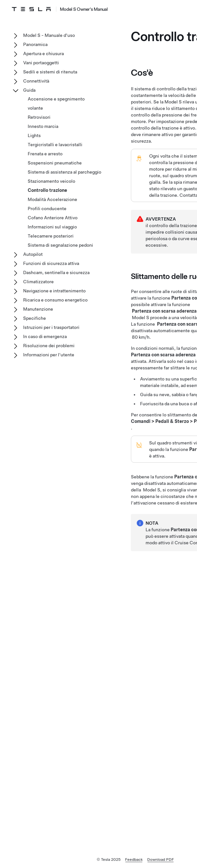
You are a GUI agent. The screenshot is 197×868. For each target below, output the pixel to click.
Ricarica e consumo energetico (55, 300)
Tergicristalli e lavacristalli (55, 145)
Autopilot (33, 254)
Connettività (36, 81)
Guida (29, 90)
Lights (34, 135)
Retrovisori (39, 117)
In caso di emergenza (45, 336)
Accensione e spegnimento (56, 99)
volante (35, 108)
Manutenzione (38, 309)
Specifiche (35, 318)
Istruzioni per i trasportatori (51, 327)
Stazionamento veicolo (51, 181)
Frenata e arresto (45, 154)
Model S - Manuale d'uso (49, 35)
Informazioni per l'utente (49, 355)
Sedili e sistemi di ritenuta (50, 72)
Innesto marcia (43, 126)
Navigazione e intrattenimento (54, 291)
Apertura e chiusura (43, 54)
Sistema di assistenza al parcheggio (64, 172)
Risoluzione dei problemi (49, 346)
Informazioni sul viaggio (52, 227)
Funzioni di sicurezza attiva (51, 263)
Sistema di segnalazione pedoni (60, 245)
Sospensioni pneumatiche (55, 163)
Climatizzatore (38, 282)
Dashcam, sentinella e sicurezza (56, 272)
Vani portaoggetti (41, 63)
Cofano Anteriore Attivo (53, 218)
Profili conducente (47, 209)
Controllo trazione (47, 190)
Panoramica (35, 44)
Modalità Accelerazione (52, 199)
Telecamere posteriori (51, 236)
